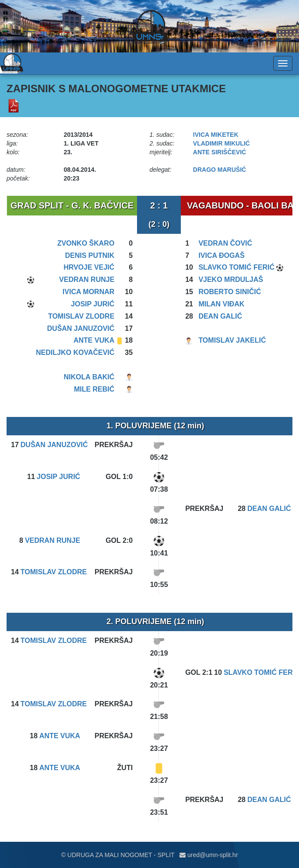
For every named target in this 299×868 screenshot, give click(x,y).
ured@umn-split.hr (209, 855)
